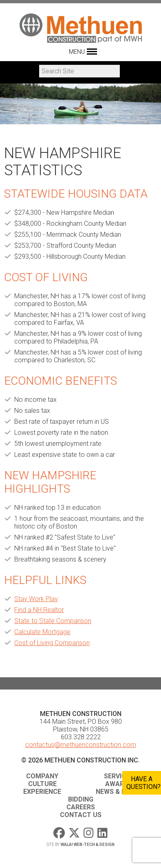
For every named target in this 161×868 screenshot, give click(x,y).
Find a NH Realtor (39, 610)
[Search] (79, 71)
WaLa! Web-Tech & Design (88, 845)
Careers (81, 807)
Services (119, 776)
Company (42, 776)
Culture (42, 784)
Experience (42, 792)
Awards (119, 784)
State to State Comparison (53, 621)
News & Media (119, 792)
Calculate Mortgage (42, 632)
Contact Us (81, 815)
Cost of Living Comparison (52, 643)
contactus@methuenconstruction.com (81, 745)
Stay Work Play (36, 599)
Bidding (81, 799)
